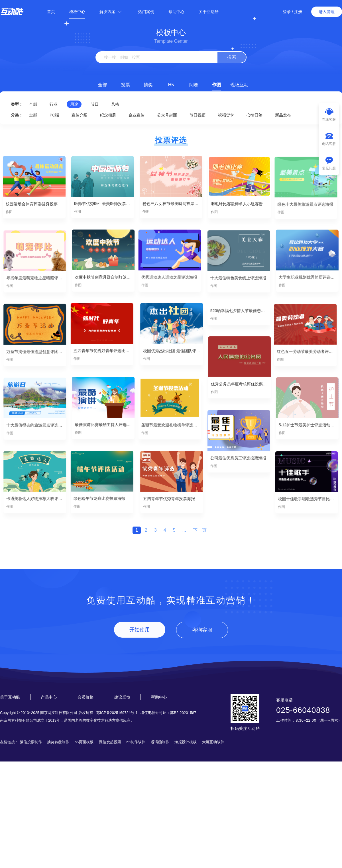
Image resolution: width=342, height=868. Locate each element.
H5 (171, 85)
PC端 (54, 115)
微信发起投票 (110, 742)
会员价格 (85, 697)
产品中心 (49, 697)
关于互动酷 (209, 12)
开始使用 (140, 630)
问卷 (194, 85)
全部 (103, 85)
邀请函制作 (160, 742)
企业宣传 (137, 115)
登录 (287, 12)
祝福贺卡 (226, 115)
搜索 (232, 57)
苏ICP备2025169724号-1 (117, 713)
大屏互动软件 (213, 742)
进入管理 (327, 12)
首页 (51, 12)
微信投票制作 (31, 742)
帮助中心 (176, 12)
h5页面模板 (84, 742)
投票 (125, 85)
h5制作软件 (136, 742)
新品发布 (283, 115)
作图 (217, 85)
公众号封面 (167, 115)
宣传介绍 (80, 115)
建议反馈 (122, 697)
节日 (95, 104)
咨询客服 (202, 630)
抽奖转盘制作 (58, 742)
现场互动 (239, 85)
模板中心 (77, 12)
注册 (298, 12)
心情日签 (255, 115)
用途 (74, 104)
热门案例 (146, 12)
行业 (54, 104)
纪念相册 (108, 115)
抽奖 (148, 85)
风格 (115, 104)
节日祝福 (198, 115)
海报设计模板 (186, 742)
